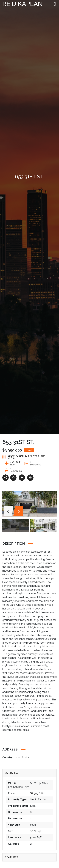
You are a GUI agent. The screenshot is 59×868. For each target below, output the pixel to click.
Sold (33, 806)
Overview (12, 773)
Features (11, 857)
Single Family (38, 800)
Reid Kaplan (22, 4)
